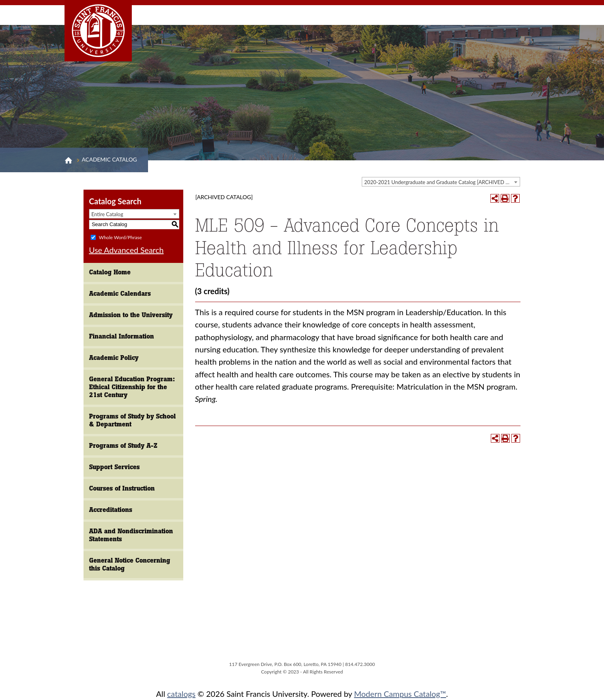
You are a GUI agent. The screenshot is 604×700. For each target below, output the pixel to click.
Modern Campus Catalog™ (400, 694)
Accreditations (111, 510)
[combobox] (441, 182)
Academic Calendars (120, 294)
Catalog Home (110, 272)
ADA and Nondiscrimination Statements (131, 535)
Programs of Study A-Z (123, 446)
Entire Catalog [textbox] (107, 214)
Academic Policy (114, 358)
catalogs (181, 694)
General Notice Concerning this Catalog (130, 564)
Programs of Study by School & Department (132, 420)
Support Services (114, 467)
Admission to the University (131, 315)
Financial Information (122, 336)
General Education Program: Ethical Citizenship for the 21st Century (132, 387)
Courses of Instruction (122, 488)
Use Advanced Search (126, 250)
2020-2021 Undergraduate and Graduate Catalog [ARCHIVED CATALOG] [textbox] (442, 182)
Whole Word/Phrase (120, 237)
